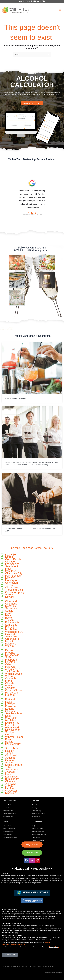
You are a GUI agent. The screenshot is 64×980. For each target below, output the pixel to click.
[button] (29, 222)
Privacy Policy (54, 947)
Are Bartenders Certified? (15, 398)
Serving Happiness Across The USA (32, 548)
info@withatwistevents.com (17, 944)
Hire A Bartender (9, 801)
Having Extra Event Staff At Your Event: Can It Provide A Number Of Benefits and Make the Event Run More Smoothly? (32, 464)
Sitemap (52, 966)
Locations (45, 966)
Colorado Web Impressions (53, 972)
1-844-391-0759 (38, 1)
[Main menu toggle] (60, 10)
